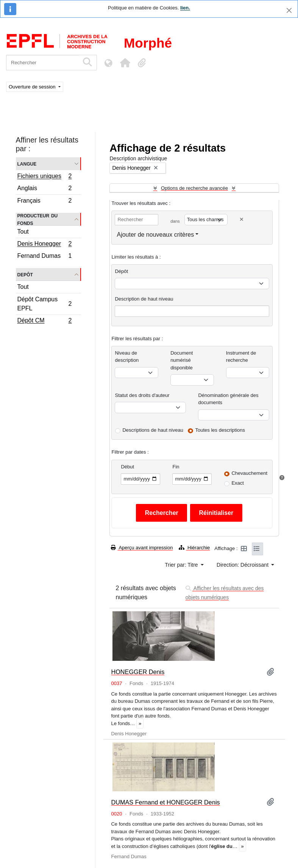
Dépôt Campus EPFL (44, 304)
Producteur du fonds (38, 219)
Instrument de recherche (241, 357)
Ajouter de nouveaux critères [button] (155, 235)
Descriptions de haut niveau (153, 430)
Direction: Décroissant (243, 565)
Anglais (44, 189)
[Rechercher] (43, 63)
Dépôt (121, 271)
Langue (27, 164)
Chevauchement (249, 473)
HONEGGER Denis (138, 672)
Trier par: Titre (182, 565)
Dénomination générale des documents (228, 399)
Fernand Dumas (44, 257)
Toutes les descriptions (220, 430)
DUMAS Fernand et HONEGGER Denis (165, 802)
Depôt (25, 274)
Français (44, 201)
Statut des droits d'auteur (142, 395)
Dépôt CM (44, 321)
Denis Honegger (44, 245)
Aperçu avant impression (142, 548)
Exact (238, 483)
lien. (185, 8)
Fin (176, 467)
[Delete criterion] (242, 219)
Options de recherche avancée (194, 188)
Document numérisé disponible (182, 360)
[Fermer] (289, 10)
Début (127, 467)
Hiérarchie (194, 548)
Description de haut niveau (144, 299)
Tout (23, 232)
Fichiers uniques (44, 177)
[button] (125, 63)
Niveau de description (127, 357)
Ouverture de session (33, 87)
